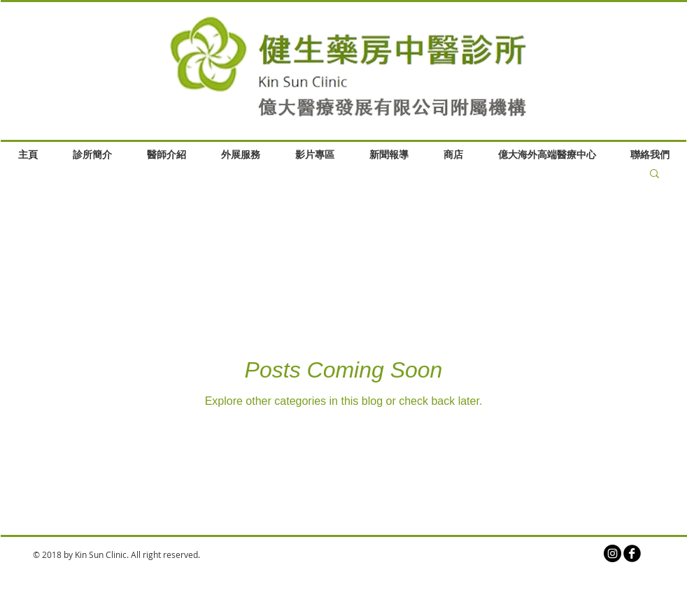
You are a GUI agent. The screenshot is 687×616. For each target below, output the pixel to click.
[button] (654, 174)
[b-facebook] (632, 553)
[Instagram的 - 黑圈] (612, 553)
